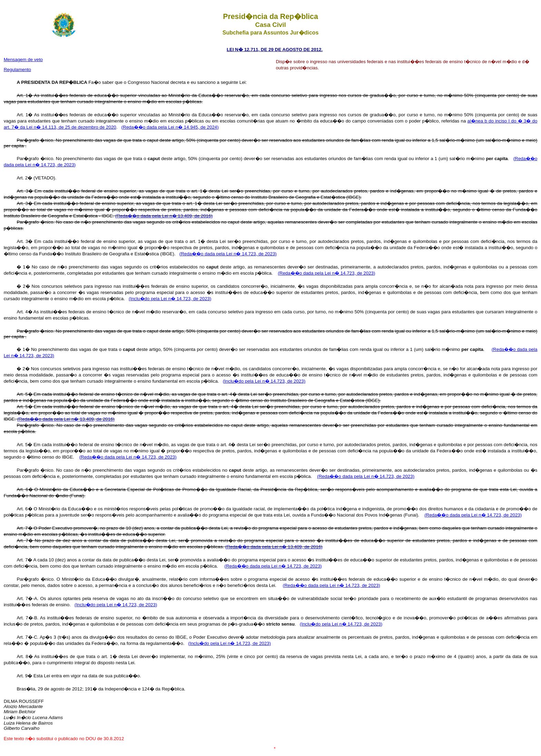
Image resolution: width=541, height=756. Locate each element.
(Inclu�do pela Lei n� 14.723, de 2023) (170, 299)
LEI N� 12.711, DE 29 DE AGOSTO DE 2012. (275, 50)
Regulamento (17, 70)
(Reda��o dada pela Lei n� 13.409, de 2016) (164, 216)
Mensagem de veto (23, 60)
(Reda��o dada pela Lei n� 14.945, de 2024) (170, 127)
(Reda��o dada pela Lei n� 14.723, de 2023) (228, 254)
